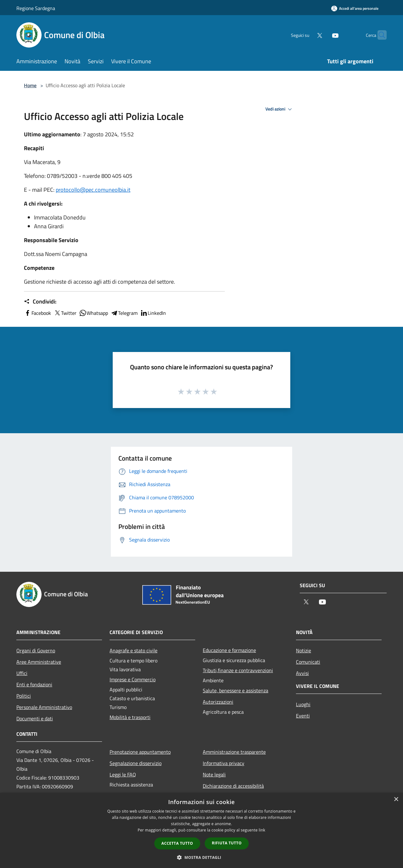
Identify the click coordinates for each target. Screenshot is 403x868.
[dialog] (201, 830)
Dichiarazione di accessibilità (233, 786)
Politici (24, 696)
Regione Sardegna (36, 8)
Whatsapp (94, 313)
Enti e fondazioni (34, 684)
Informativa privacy (224, 763)
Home (30, 85)
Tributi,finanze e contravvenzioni (238, 670)
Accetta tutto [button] (177, 843)
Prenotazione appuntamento (140, 752)
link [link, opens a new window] (262, 830)
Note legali (214, 774)
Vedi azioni (280, 109)
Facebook (37, 313)
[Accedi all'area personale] (355, 8)
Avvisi (302, 673)
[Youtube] (323, 35)
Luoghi (303, 704)
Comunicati (308, 662)
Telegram (124, 313)
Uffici (22, 673)
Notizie (304, 650)
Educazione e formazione (229, 650)
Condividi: (40, 302)
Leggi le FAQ (123, 774)
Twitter (65, 313)
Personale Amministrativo (44, 707)
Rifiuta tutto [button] (227, 843)
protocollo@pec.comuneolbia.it (93, 190)
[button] (201, 857)
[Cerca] (379, 35)
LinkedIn (153, 313)
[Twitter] (307, 35)
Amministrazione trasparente (234, 752)
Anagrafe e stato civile (133, 650)
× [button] (396, 800)
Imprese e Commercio (133, 679)
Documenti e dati (35, 718)
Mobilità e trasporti (130, 717)
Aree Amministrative (39, 662)
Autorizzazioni (218, 702)
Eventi (303, 716)
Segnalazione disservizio (136, 763)
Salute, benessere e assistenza (236, 690)
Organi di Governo (36, 650)
